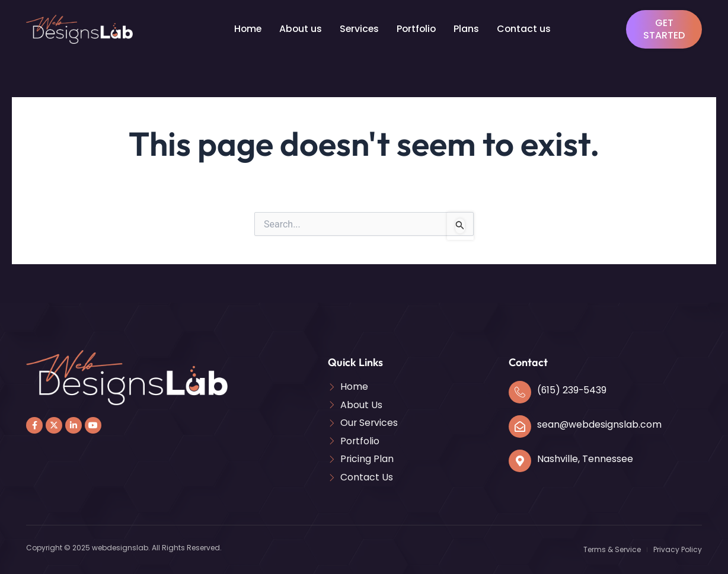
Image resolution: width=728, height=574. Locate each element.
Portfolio (418, 29)
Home (246, 29)
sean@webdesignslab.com (600, 424)
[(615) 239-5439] (520, 392)
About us (300, 29)
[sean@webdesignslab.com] (520, 426)
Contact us (526, 29)
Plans (469, 29)
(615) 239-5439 (572, 389)
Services (359, 29)
